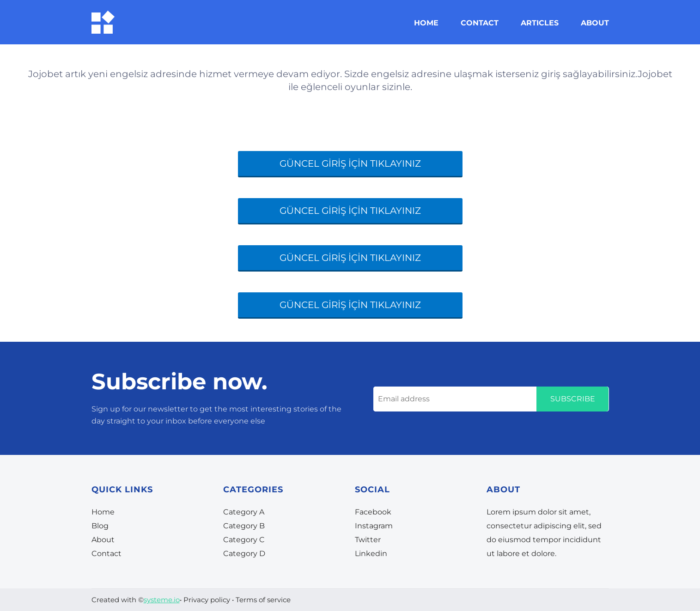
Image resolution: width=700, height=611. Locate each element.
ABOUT (595, 23)
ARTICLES (540, 23)
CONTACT (480, 23)
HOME (426, 23)
